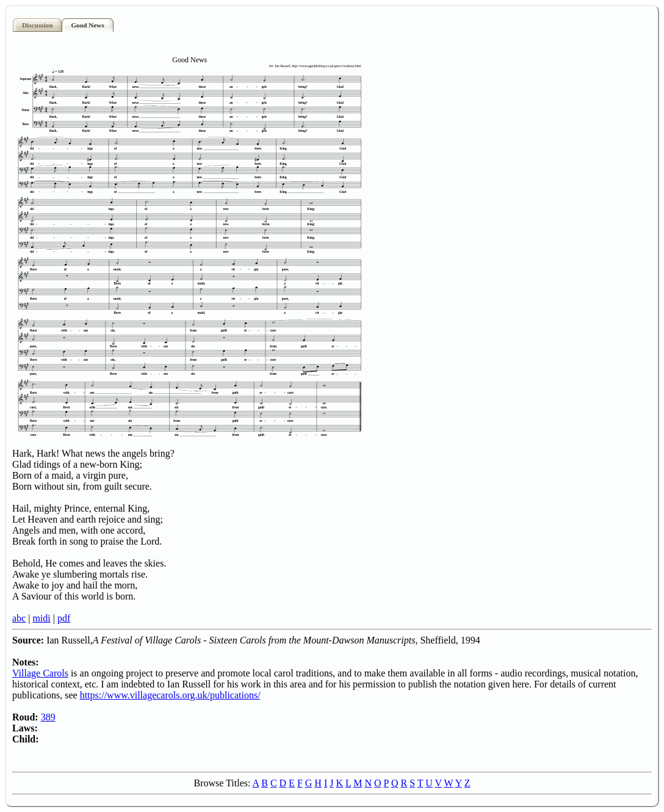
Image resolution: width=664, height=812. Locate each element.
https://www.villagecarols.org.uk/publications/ (170, 695)
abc (19, 618)
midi (41, 618)
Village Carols (40, 673)
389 (48, 717)
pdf (64, 618)
